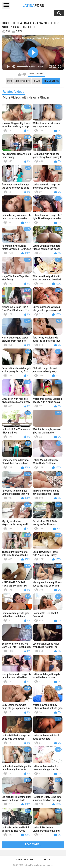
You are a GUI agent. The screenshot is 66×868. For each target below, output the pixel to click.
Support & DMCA (26, 859)
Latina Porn (29, 865)
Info (10, 81)
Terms (46, 859)
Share (37, 81)
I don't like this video (24, 75)
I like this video (20, 75)
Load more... (33, 844)
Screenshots (23, 81)
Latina (33, 5)
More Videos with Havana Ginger (26, 97)
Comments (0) (51, 81)
